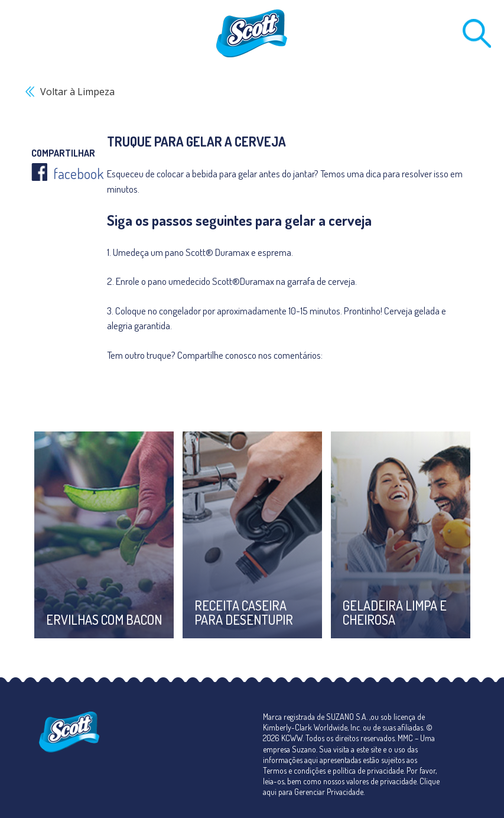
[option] (104, 535)
